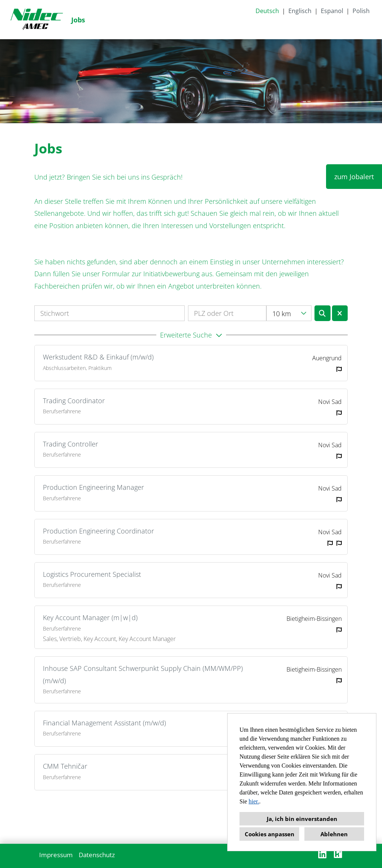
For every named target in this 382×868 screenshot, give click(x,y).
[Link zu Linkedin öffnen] (322, 854)
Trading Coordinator (74, 401)
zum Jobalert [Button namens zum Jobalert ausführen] (354, 177)
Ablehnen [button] (334, 834)
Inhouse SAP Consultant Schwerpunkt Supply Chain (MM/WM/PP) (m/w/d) (143, 674)
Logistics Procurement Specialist (92, 574)
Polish (361, 11)
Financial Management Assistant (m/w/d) (104, 723)
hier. (254, 801)
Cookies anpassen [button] (270, 834)
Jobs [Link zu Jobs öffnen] (78, 20)
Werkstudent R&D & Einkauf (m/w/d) (98, 357)
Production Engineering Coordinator (98, 531)
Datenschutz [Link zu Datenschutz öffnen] (97, 855)
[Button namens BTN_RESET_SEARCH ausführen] (340, 313)
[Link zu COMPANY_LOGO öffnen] (37, 20)
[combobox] (289, 313)
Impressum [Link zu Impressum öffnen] (56, 855)
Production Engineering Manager (93, 487)
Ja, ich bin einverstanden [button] (302, 819)
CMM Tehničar (65, 766)
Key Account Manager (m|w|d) (90, 617)
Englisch (300, 11)
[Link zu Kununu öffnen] (338, 854)
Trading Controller (71, 444)
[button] (191, 335)
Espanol (332, 11)
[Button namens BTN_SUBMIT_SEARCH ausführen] (322, 313)
